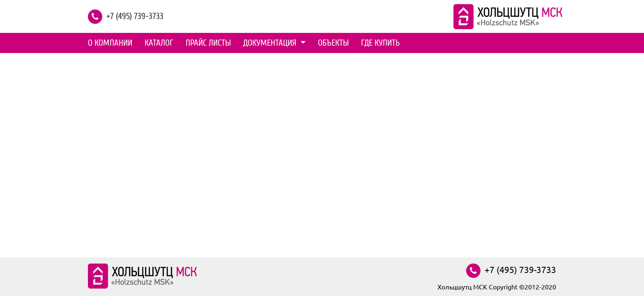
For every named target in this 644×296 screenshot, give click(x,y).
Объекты (333, 43)
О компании (110, 43)
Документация (271, 43)
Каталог (159, 43)
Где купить (380, 43)
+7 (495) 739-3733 (135, 16)
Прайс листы (208, 43)
